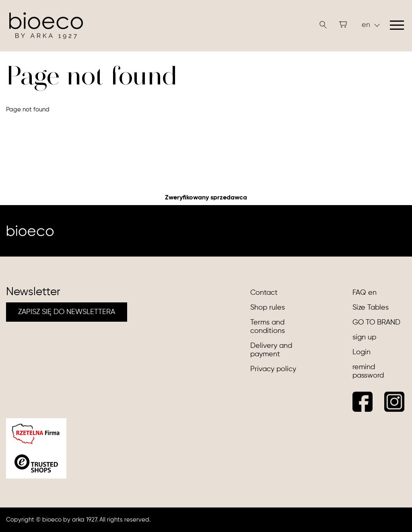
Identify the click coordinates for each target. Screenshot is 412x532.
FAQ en (365, 293)
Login (362, 352)
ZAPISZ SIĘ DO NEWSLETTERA (67, 312)
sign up (364, 337)
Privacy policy (273, 369)
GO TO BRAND (376, 322)
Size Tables (371, 308)
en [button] (371, 25)
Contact (264, 293)
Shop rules (268, 308)
